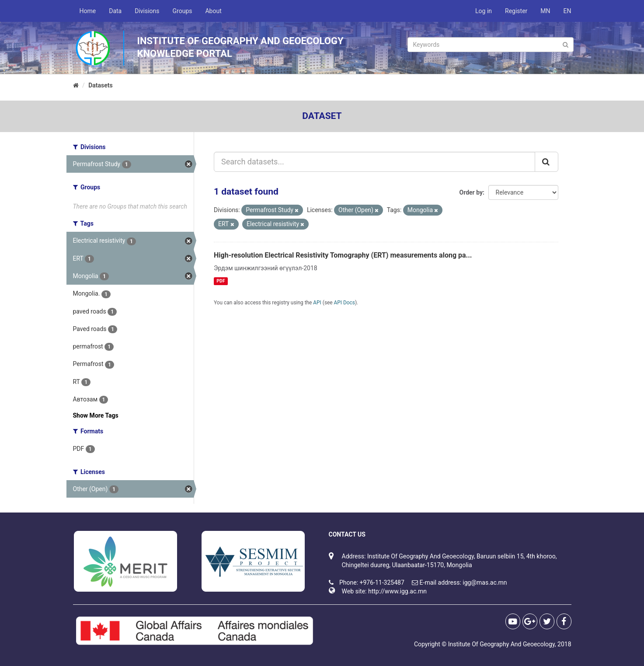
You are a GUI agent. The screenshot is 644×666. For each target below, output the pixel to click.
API (317, 303)
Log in (484, 11)
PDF (221, 281)
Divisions (147, 11)
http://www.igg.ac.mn (397, 591)
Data (115, 11)
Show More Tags (96, 415)
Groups (183, 11)
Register (516, 11)
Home (88, 11)
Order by (471, 192)
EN (567, 11)
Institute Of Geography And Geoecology (501, 644)
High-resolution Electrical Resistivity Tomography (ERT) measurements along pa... (343, 255)
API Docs (345, 303)
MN (545, 11)
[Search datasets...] (374, 162)
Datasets (101, 85)
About (213, 11)
